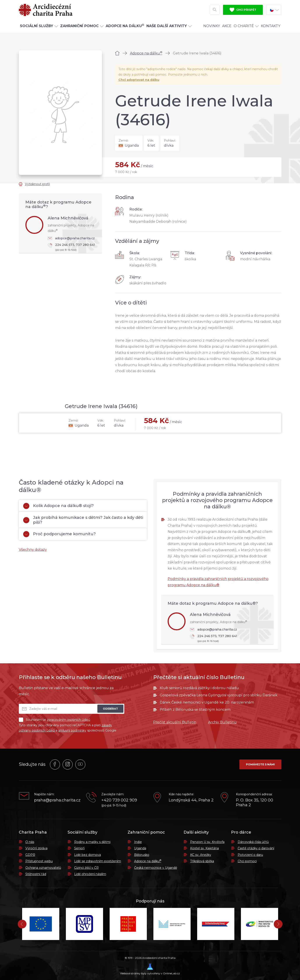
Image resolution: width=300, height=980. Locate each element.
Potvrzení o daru (250, 855)
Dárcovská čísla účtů (253, 842)
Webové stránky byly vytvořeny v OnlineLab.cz (150, 969)
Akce (227, 27)
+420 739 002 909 (119, 800)
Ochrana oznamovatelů (43, 868)
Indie (138, 842)
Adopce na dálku (146, 53)
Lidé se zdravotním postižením (98, 861)
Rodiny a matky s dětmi (92, 842)
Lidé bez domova (88, 855)
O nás (30, 842)
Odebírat (110, 709)
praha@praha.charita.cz (57, 800)
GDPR (30, 855)
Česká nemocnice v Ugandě (156, 868)
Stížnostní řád (36, 874)
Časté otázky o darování (256, 848)
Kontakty (271, 27)
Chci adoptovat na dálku (139, 80)
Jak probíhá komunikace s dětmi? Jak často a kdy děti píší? (83, 520)
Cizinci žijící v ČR (86, 868)
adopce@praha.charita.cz (71, 238)
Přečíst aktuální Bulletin (175, 722)
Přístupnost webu (39, 861)
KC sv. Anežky (201, 855)
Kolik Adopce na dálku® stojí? (58, 506)
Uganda (140, 848)
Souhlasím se (54, 720)
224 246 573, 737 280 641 (73, 248)
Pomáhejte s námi (260, 764)
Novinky (212, 27)
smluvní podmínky (72, 730)
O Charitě (246, 27)
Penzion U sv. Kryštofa (207, 842)
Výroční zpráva (36, 848)
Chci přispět (243, 10)
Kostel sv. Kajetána (204, 848)
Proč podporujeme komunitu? (59, 534)
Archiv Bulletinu (222, 722)
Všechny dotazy (33, 550)
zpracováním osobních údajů (68, 720)
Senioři (79, 848)
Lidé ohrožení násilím (90, 874)
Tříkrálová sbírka (202, 861)
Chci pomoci (247, 861)
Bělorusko (142, 855)
